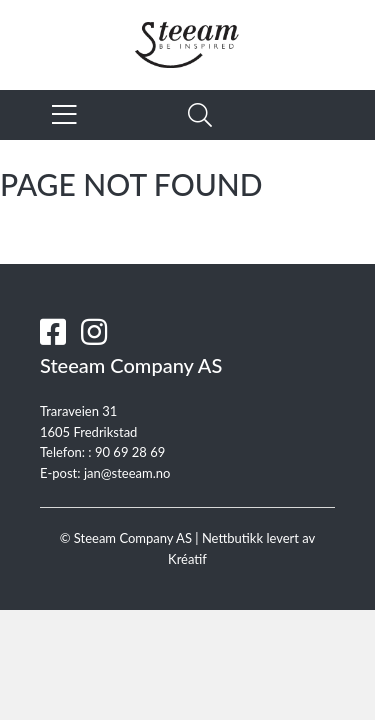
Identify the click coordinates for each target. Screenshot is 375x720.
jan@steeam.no (127, 473)
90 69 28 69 (130, 452)
